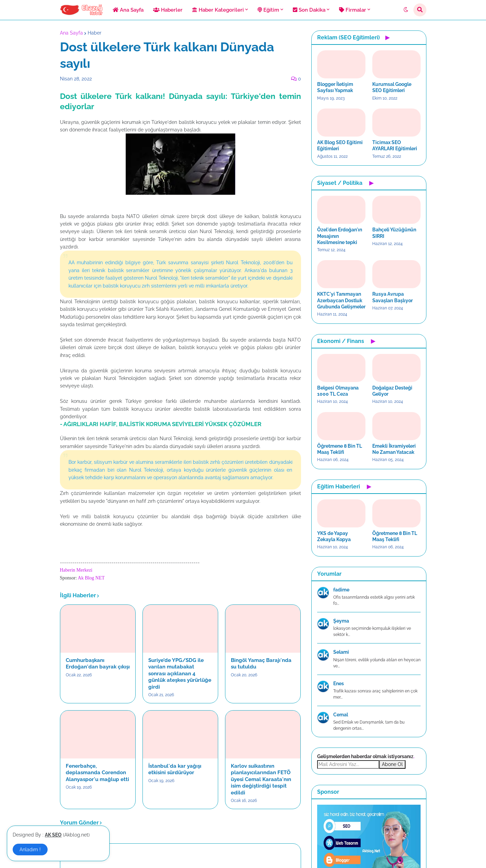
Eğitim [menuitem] (268, 10)
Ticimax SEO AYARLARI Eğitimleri (395, 145)
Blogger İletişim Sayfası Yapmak (335, 87)
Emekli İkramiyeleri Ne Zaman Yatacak (394, 449)
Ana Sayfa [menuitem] (128, 10)
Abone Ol (392, 764)
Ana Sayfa (71, 33)
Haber (95, 33)
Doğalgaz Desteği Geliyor (392, 391)
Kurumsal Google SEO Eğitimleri (392, 87)
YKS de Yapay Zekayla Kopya (334, 536)
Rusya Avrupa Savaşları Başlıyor (392, 297)
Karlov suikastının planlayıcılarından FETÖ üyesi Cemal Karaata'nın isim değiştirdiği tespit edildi (261, 779)
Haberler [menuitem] (168, 10)
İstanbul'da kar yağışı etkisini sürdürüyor (175, 769)
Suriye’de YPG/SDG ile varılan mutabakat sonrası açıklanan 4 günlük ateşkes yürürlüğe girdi (180, 674)
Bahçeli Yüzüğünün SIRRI (394, 233)
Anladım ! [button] (30, 850)
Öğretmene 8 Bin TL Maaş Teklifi (340, 449)
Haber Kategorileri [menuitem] (218, 10)
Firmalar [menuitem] (353, 10)
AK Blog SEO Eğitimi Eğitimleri (340, 145)
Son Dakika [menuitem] (309, 10)
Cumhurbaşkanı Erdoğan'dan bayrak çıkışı (98, 664)
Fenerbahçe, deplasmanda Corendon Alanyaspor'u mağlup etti (97, 773)
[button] (406, 10)
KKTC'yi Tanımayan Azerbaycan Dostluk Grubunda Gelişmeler (341, 300)
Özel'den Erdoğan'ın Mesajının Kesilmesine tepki (340, 236)
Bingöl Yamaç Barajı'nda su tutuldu (261, 664)
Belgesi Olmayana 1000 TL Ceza (338, 391)
